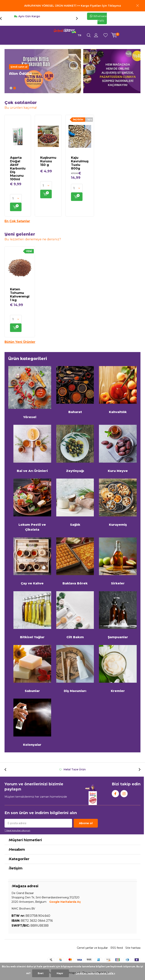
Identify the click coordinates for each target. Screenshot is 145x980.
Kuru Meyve (118, 449)
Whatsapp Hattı (98, 18)
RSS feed (117, 948)
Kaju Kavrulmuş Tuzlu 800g (80, 163)
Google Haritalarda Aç (65, 902)
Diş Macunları (75, 669)
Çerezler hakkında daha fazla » (95, 973)
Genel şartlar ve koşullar (92, 948)
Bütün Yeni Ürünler (20, 342)
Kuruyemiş (118, 502)
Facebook (115, 793)
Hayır (60, 973)
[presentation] (3, 19)
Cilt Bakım (75, 615)
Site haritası (133, 948)
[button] (11, 88)
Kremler (118, 669)
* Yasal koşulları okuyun (17, 830)
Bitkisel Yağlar (32, 615)
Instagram (124, 793)
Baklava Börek (75, 561)
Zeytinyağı (75, 449)
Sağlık (75, 502)
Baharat (75, 390)
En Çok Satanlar (17, 221)
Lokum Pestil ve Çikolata (32, 505)
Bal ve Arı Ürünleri (32, 449)
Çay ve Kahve (32, 561)
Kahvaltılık (118, 390)
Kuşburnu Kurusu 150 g (48, 161)
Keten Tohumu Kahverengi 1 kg (20, 295)
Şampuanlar (118, 615)
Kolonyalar (32, 723)
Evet (41, 973)
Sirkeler (118, 561)
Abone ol (86, 823)
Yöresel (30, 393)
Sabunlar (32, 669)
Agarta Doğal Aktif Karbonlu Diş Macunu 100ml (18, 168)
